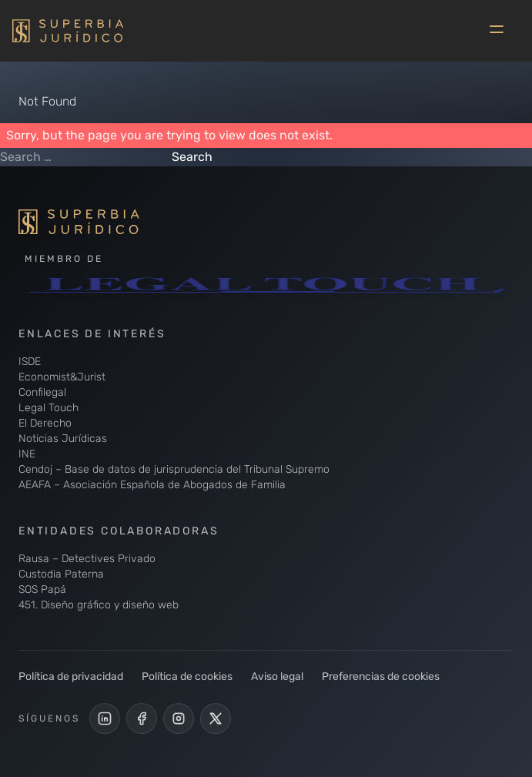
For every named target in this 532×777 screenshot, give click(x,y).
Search (192, 157)
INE (27, 454)
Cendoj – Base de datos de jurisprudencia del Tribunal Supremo (174, 469)
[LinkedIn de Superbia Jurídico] (105, 718)
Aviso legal (277, 677)
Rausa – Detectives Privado (87, 559)
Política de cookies (187, 677)
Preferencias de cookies (381, 677)
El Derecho (45, 423)
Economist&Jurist (62, 377)
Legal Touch (49, 408)
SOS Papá (42, 589)
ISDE (30, 362)
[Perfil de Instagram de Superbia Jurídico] (179, 718)
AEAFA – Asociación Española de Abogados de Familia (152, 485)
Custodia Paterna (61, 574)
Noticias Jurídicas (63, 439)
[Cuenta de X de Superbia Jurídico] (216, 718)
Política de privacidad (71, 677)
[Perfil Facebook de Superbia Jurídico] (142, 718)
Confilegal (42, 392)
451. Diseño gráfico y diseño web (99, 605)
